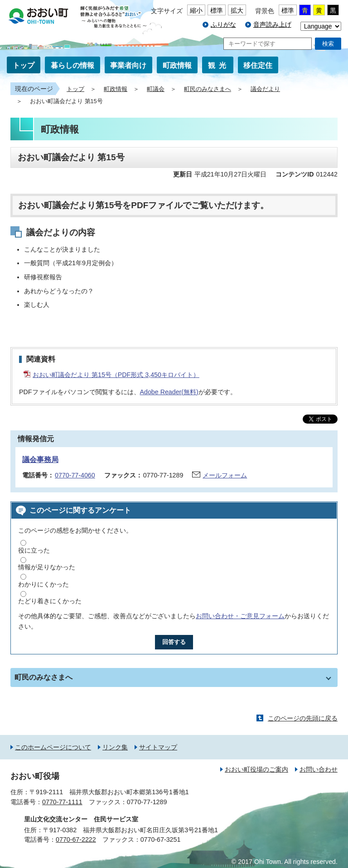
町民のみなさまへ (208, 89)
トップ (24, 65)
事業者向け (128, 65)
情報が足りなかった (47, 567)
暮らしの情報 (72, 65)
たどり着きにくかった (50, 601)
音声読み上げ (272, 24)
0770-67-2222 (76, 839)
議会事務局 (40, 460)
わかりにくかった (43, 584)
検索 (328, 44)
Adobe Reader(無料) (169, 392)
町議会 (156, 89)
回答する (174, 642)
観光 (219, 65)
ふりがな (223, 24)
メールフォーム (225, 475)
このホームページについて (53, 747)
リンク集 (115, 747)
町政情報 (177, 65)
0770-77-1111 (62, 802)
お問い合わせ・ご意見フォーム (240, 616)
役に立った (34, 550)
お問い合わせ (319, 769)
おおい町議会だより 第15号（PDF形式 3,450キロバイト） (116, 375)
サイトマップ (158, 747)
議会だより (265, 89)
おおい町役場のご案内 (256, 769)
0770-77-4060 (75, 475)
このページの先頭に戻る (303, 718)
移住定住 (258, 65)
